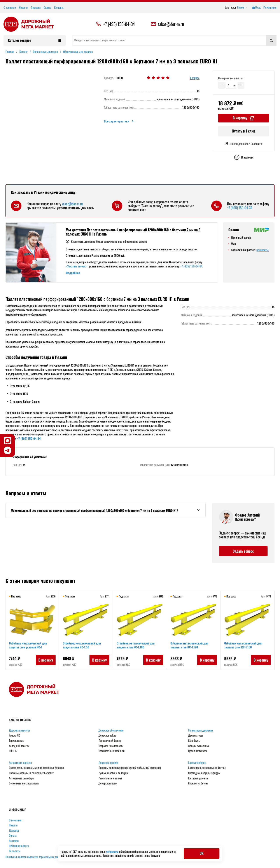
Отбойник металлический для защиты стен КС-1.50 (82, 645)
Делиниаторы (195, 735)
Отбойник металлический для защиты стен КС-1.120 (189, 645)
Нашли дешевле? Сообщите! (244, 144)
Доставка (36, 7)
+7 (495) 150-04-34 (119, 24)
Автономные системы (20, 763)
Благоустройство (197, 763)
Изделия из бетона (198, 783)
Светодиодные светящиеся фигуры (207, 768)
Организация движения (201, 730)
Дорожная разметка (19, 730)
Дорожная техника (108, 763)
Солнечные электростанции (24, 783)
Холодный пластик (19, 746)
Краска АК (14, 735)
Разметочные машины (110, 778)
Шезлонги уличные (198, 778)
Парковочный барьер (110, 741)
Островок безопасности (111, 746)
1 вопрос (195, 78)
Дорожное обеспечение (111, 730)
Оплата (47, 7)
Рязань (242, 7)
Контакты (59, 7)
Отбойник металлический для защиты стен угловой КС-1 (28, 645)
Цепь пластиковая (198, 751)
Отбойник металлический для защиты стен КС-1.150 (243, 645)
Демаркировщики (108, 783)
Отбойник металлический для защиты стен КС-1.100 (136, 645)
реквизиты (262, 250)
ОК (201, 853)
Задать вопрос (243, 551)
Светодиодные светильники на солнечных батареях (37, 768)
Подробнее (73, 273)
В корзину (46, 660)
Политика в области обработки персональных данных (34, 857)
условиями (113, 851)
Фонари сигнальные (199, 746)
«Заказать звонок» (76, 266)
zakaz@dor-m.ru (167, 24)
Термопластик (16, 741)
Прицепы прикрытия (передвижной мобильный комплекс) (129, 768)
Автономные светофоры (22, 778)
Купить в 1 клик (243, 131)
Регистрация (270, 7)
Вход (256, 7)
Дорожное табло (107, 735)
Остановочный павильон (111, 751)
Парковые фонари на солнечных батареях (31, 773)
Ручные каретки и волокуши (113, 773)
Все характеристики (119, 121)
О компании (10, 7)
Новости (23, 7)
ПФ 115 (13, 751)
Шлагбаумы (194, 741)
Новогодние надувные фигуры (204, 773)
